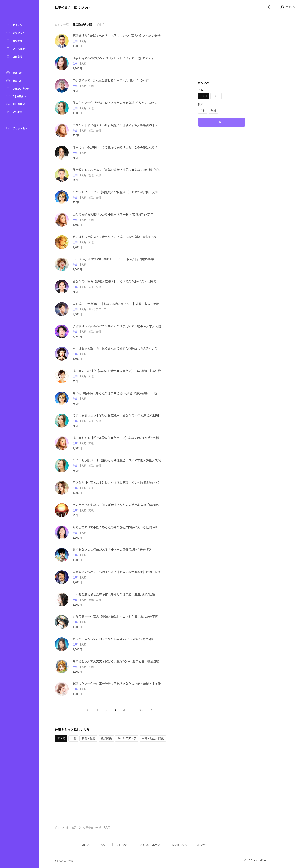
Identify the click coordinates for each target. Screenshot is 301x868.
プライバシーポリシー (150, 845)
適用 (222, 122)
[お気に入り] (20, 33)
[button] (288, 7)
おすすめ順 (62, 24)
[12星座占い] (20, 96)
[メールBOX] (20, 49)
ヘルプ (104, 845)
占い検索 (71, 828)
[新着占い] (20, 73)
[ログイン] (20, 25)
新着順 (100, 24)
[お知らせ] (20, 57)
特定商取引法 (180, 845)
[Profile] (282, 7)
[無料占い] (20, 81)
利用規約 (122, 845)
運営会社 (202, 845)
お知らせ (85, 845)
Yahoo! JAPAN (64, 861)
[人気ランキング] (20, 89)
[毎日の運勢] (20, 104)
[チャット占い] (20, 128)
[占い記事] (20, 112)
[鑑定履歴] (20, 41)
